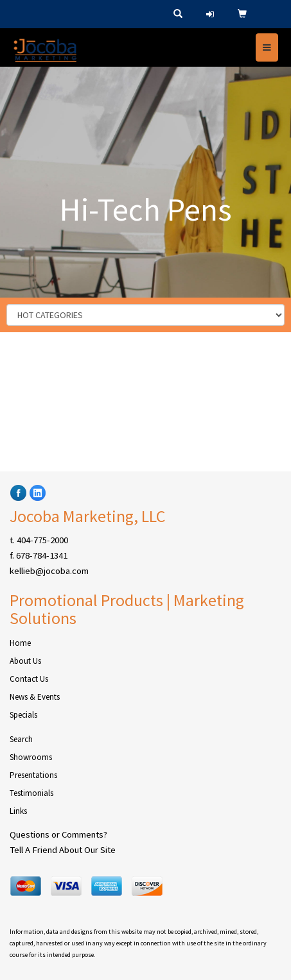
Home (20, 643)
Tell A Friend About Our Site (63, 850)
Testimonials (31, 793)
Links (18, 811)
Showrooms (31, 757)
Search (21, 739)
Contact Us (29, 679)
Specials (23, 715)
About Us (25, 661)
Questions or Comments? (58, 834)
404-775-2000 (42, 540)
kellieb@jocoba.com (49, 571)
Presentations (33, 775)
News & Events (35, 697)
